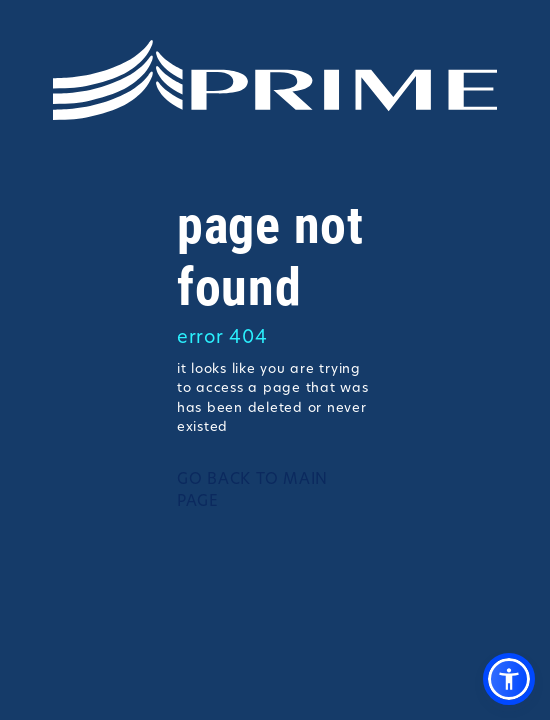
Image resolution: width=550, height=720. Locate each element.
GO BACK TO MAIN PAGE (252, 492)
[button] (509, 679)
